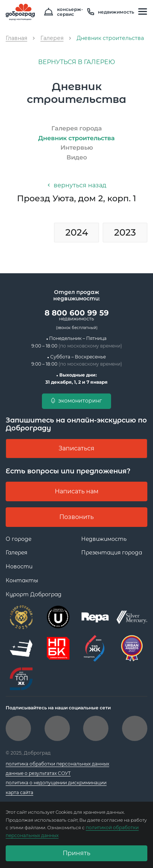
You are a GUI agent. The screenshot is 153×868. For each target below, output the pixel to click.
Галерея (16, 553)
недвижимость (111, 12)
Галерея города (77, 128)
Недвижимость (104, 539)
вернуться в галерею (76, 62)
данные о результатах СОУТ (38, 773)
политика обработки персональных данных (57, 764)
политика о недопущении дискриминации (56, 783)
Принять (76, 853)
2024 (77, 232)
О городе (19, 539)
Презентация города (112, 553)
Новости (19, 566)
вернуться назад (77, 185)
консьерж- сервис (63, 12)
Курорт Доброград (34, 594)
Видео (77, 157)
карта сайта (19, 792)
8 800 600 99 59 (76, 315)
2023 (125, 232)
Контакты (22, 580)
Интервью (77, 148)
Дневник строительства (76, 138)
